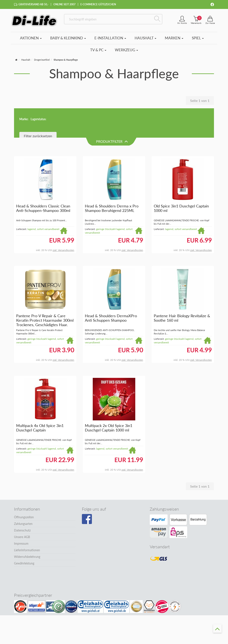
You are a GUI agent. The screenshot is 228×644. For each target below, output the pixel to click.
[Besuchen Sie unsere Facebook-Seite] (87, 490)
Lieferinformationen (27, 521)
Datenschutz (22, 501)
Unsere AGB (22, 508)
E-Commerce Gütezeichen (98, 4)
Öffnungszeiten (24, 488)
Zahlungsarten (23, 495)
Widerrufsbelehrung (27, 528)
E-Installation (110, 38)
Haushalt (145, 38)
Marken (174, 38)
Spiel (198, 38)
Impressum (21, 514)
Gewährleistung (24, 534)
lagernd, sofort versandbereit (43, 200)
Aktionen (31, 38)
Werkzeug (126, 50)
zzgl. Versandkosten (63, 221)
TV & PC (98, 50)
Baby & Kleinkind (68, 38)
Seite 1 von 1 (200, 101)
